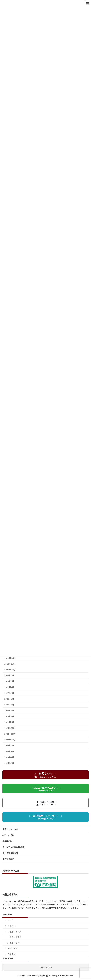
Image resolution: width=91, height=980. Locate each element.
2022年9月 (9, 676)
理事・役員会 (14, 943)
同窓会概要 (11, 948)
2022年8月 (9, 681)
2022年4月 (9, 705)
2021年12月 (10, 728)
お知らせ (10, 926)
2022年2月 (9, 716)
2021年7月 (9, 757)
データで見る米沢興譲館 (13, 847)
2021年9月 (9, 745)
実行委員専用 (8, 859)
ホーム (9, 920)
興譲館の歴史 (8, 841)
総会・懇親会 (14, 937)
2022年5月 (9, 699)
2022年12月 (10, 658)
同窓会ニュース (13, 932)
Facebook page (46, 967)
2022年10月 (10, 670)
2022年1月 (9, 722)
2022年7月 (9, 687)
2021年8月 (9, 751)
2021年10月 (10, 740)
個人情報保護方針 (10, 853)
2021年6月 (9, 763)
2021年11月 (10, 734)
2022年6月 (9, 693)
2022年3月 (9, 710)
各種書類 (10, 954)
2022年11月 (10, 664)
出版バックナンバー (11, 829)
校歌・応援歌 (8, 835)
